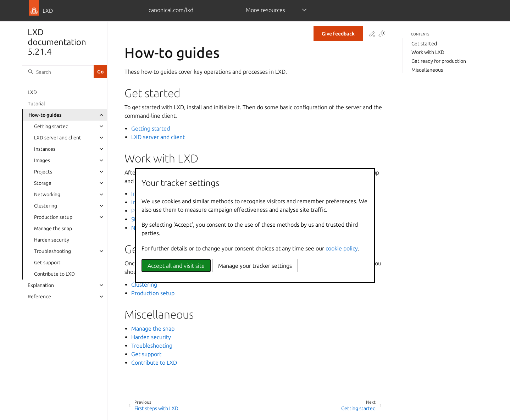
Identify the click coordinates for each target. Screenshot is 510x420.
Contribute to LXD (54, 274)
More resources (265, 10)
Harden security (52, 240)
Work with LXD (428, 52)
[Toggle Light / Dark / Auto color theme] (382, 34)
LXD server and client (58, 138)
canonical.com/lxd (171, 10)
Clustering (46, 206)
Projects (43, 172)
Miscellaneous (427, 70)
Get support (47, 262)
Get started (424, 44)
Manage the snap (53, 228)
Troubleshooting (52, 251)
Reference (39, 297)
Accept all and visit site (176, 266)
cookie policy (342, 248)
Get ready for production (439, 61)
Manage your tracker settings (255, 266)
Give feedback (338, 34)
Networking (47, 194)
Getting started (51, 126)
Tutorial (36, 104)
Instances (45, 149)
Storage (43, 183)
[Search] (58, 72)
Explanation (41, 285)
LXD (32, 92)
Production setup (53, 217)
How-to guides (45, 115)
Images (42, 160)
